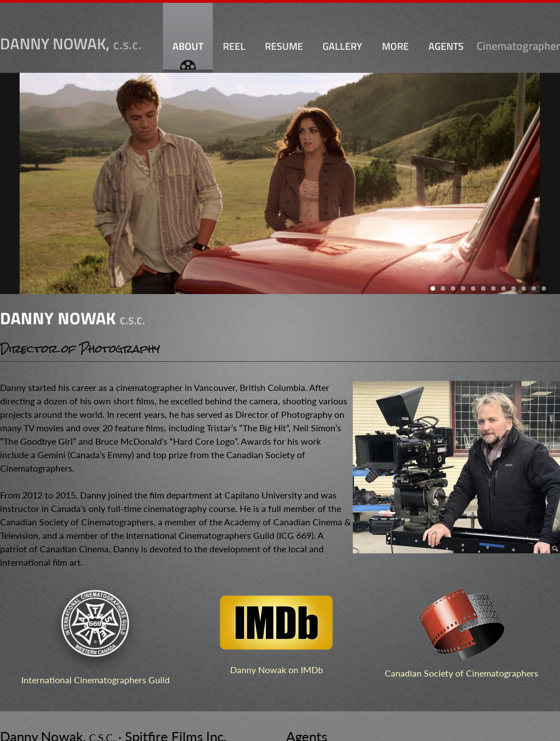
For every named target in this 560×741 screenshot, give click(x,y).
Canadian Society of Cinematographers (461, 673)
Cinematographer (518, 47)
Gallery (342, 46)
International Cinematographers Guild (95, 680)
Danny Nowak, (71, 44)
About (188, 46)
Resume (284, 46)
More (395, 46)
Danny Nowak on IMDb (277, 670)
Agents (446, 46)
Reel (234, 46)
